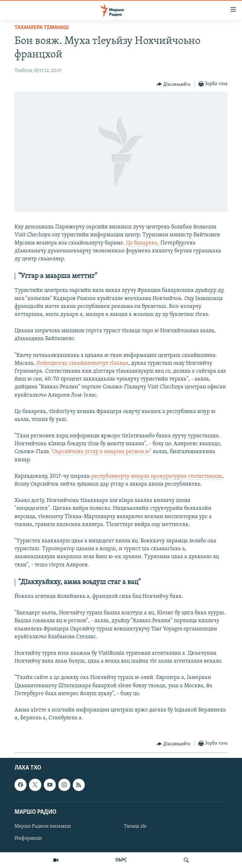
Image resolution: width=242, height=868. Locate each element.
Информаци (28, 838)
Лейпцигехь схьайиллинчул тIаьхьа (82, 363)
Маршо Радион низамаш (43, 826)
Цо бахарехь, (143, 243)
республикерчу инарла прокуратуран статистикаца (157, 476)
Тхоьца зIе (135, 826)
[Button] (173, 84)
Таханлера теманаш (42, 28)
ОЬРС (121, 860)
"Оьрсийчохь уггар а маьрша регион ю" (101, 452)
